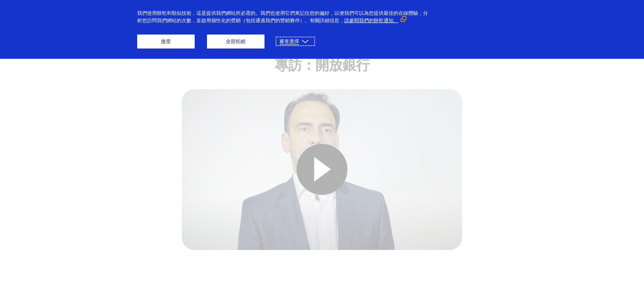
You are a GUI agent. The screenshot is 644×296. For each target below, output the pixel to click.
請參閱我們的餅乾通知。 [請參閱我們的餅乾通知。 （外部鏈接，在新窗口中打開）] (371, 20)
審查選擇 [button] (289, 41)
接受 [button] (166, 41)
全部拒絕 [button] (236, 41)
